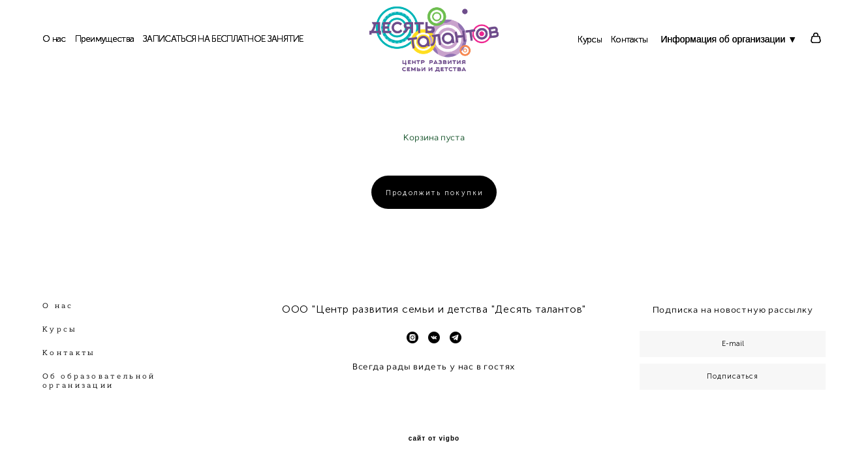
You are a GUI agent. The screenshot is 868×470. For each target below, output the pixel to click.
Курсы (590, 40)
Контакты (629, 40)
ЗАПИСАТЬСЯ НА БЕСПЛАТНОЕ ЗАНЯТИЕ (223, 39)
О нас (54, 39)
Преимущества (105, 39)
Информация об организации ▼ (729, 39)
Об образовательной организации (99, 381)
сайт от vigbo (434, 439)
